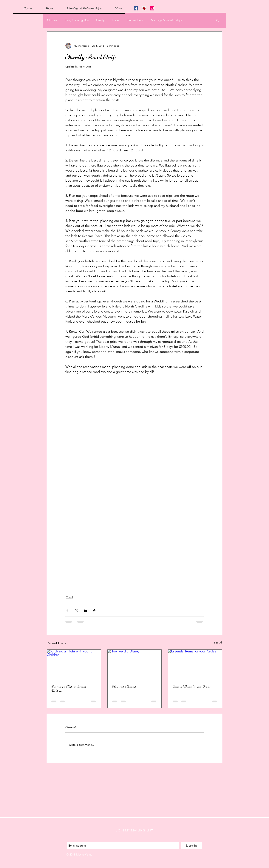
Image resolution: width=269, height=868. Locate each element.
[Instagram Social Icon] (152, 8)
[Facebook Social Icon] (136, 8)
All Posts (52, 20)
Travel (116, 20)
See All (218, 643)
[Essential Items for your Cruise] (195, 665)
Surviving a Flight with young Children (69, 688)
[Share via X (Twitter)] (76, 610)
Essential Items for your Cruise (192, 686)
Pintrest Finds (135, 20)
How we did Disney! (124, 686)
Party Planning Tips (77, 20)
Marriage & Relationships (167, 20)
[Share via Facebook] (67, 610)
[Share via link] (95, 610)
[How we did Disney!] (135, 665)
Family (100, 20)
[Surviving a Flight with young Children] (74, 665)
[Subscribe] (191, 846)
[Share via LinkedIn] (85, 610)
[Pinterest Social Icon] (144, 8)
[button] (218, 20)
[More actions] (201, 46)
